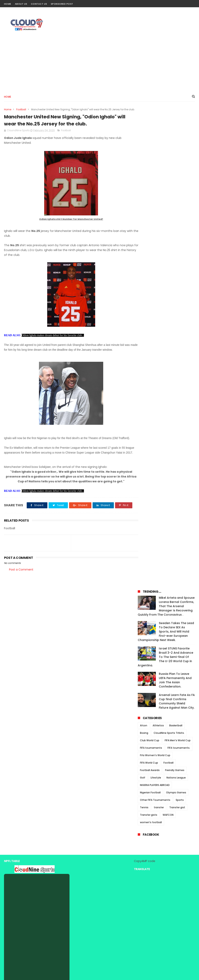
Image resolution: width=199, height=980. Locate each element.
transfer (159, 337)
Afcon (144, 255)
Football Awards (150, 300)
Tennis (144, 337)
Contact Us (39, 4)
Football (21, 109)
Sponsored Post (62, 4)
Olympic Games (176, 322)
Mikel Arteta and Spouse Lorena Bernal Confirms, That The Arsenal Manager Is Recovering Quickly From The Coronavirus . (166, 136)
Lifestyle (156, 308)
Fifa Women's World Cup (155, 285)
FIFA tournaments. (179, 278)
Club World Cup (150, 270)
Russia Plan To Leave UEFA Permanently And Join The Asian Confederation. (175, 210)
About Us (21, 4)
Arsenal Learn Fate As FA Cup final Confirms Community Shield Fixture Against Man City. (177, 231)
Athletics (158, 255)
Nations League (176, 308)
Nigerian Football (150, 322)
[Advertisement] (122, 57)
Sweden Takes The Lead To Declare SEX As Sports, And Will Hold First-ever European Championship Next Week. (166, 161)
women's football (151, 352)
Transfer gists (149, 345)
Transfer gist (177, 337)
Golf (143, 308)
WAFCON (168, 345)
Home (8, 4)
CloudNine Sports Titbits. (169, 263)
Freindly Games (175, 300)
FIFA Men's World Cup (178, 270)
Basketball (176, 255)
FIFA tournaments (151, 278)
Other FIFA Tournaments (155, 330)
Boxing (144, 263)
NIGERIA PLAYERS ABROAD (155, 315)
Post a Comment (21, 588)
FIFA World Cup (149, 293)
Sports (180, 330)
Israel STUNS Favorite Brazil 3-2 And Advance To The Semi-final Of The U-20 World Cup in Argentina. (165, 187)
